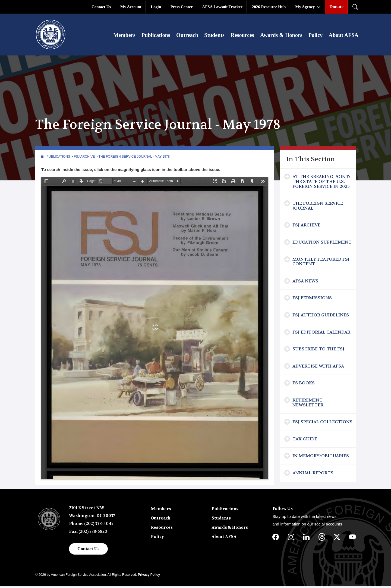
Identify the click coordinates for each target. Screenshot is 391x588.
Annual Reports (313, 475)
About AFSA (344, 36)
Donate (336, 7)
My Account (131, 7)
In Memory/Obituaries (321, 457)
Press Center (182, 7)
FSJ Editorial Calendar (321, 334)
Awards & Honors (281, 36)
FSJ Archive (84, 158)
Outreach (187, 36)
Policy (316, 36)
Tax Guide (305, 441)
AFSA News (305, 283)
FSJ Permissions (312, 300)
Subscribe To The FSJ (318, 351)
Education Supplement (322, 244)
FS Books (304, 385)
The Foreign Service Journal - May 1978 (134, 158)
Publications (156, 36)
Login (156, 7)
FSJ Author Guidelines (321, 317)
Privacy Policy (149, 576)
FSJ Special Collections (322, 423)
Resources (242, 36)
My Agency (305, 7)
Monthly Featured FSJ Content (321, 263)
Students (214, 36)
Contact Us (101, 7)
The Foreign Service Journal (318, 207)
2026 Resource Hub (269, 7)
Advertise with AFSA (318, 368)
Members (124, 36)
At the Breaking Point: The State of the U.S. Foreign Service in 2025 (321, 183)
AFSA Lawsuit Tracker (222, 7)
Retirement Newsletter (308, 404)
